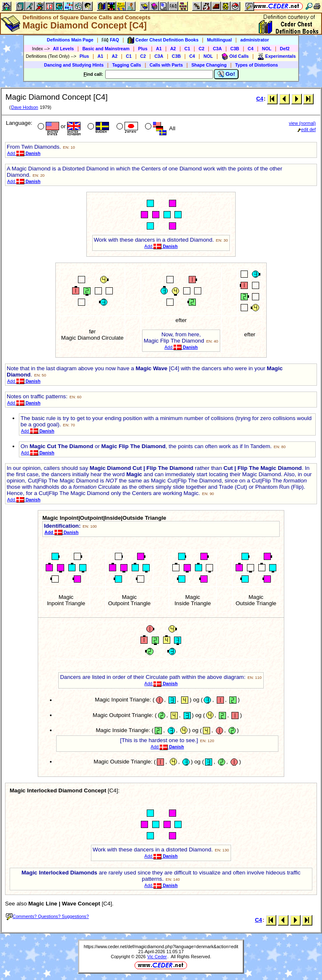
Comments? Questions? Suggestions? (47, 916)
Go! (226, 74)
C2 (202, 49)
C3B (235, 49)
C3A (217, 49)
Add (24, 153)
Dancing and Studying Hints (74, 65)
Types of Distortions (257, 65)
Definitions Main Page (70, 40)
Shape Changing (209, 65)
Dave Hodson (25, 107)
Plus (143, 49)
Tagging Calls (126, 65)
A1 (159, 49)
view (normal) (302, 123)
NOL (267, 49)
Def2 (285, 49)
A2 (173, 49)
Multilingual (219, 40)
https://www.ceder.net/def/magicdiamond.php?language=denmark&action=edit (161, 946)
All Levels (63, 49)
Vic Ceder (157, 957)
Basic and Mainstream (106, 49)
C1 (187, 49)
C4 (251, 49)
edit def (307, 129)
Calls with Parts (166, 65)
